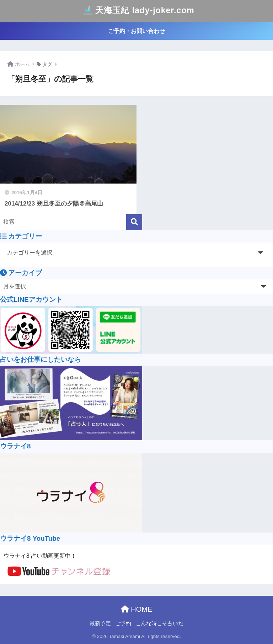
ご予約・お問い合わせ (136, 31)
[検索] (134, 222)
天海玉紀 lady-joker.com (137, 11)
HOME (137, 609)
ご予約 (123, 623)
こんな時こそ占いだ (159, 623)
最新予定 (100, 623)
